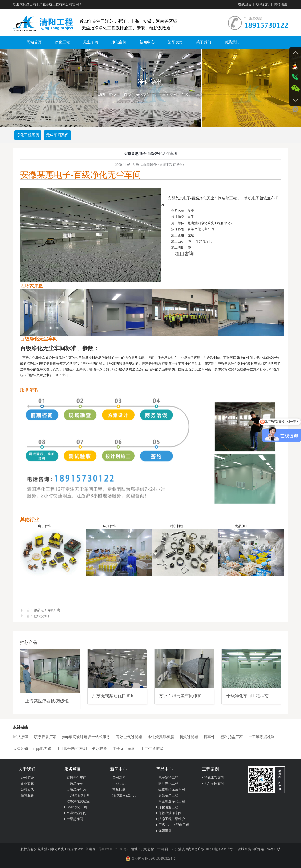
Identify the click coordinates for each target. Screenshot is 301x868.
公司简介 (27, 778)
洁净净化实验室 (78, 801)
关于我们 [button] (204, 42)
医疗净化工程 (168, 784)
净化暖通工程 (168, 807)
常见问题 (119, 789)
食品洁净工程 (168, 795)
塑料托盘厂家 (232, 737)
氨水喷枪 (100, 749)
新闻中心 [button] (147, 42)
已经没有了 (42, 616)
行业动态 (119, 784)
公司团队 (27, 789)
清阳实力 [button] (175, 42)
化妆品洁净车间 (170, 813)
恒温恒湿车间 (76, 813)
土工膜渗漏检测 (261, 737)
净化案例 (143, 95)
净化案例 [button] (119, 42)
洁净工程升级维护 (172, 819)
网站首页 (34, 42)
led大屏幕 (21, 737)
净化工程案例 (28, 135)
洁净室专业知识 (124, 795)
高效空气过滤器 (129, 737)
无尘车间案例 (166, 95)
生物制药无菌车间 (172, 789)
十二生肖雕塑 (152, 749)
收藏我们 (263, 4)
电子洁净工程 (168, 778)
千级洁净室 (75, 784)
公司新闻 (119, 778)
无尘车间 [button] (91, 42)
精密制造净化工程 (172, 801)
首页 (128, 95)
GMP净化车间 (77, 807)
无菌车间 (165, 831)
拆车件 (209, 737)
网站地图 (281, 4)
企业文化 (27, 784)
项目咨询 (184, 254)
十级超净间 (75, 819)
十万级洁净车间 (78, 795)
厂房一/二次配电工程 (174, 825)
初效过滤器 (189, 737)
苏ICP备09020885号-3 (114, 849)
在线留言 (245, 4)
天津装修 (20, 749)
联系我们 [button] (232, 42)
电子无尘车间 (124, 749)
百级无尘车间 (192, 95)
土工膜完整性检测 (72, 749)
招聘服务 (27, 795)
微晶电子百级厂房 (47, 610)
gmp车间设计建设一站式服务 (86, 737)
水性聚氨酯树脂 (161, 737)
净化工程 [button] (62, 42)
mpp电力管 (42, 749)
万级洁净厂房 (76, 789)
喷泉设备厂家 (45, 737)
